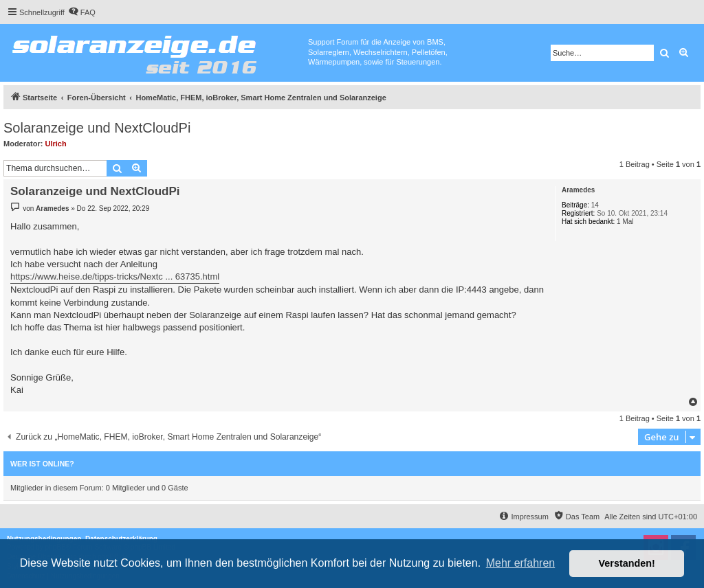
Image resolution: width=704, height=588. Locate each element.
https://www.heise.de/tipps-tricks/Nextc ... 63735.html (115, 276)
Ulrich (56, 144)
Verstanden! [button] (627, 563)
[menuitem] (82, 12)
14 (595, 205)
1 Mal (625, 222)
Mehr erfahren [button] (521, 563)
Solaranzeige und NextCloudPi (97, 128)
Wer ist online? (42, 464)
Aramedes (578, 190)
